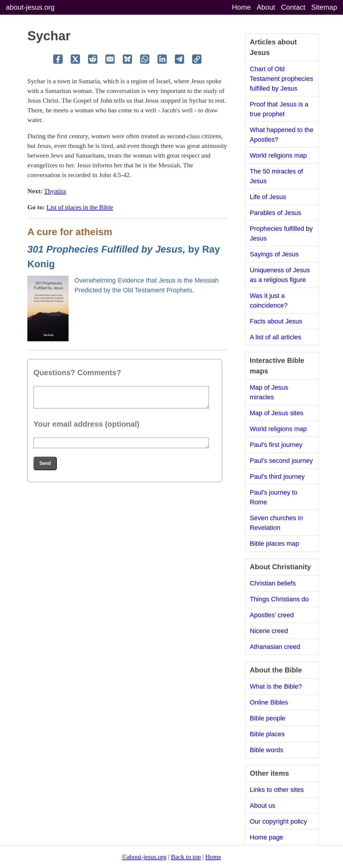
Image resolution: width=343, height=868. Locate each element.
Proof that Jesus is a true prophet (279, 109)
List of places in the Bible (80, 207)
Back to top (186, 857)
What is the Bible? (276, 686)
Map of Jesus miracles (269, 392)
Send (45, 463)
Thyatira (55, 191)
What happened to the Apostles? (282, 135)
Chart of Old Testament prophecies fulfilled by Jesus (281, 79)
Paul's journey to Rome (274, 497)
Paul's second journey (281, 461)
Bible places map (274, 544)
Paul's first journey (276, 445)
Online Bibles (269, 702)
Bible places (267, 734)
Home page (267, 837)
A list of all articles (275, 337)
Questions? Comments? (77, 373)
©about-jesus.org (144, 857)
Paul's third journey (277, 476)
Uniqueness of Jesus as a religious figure (280, 275)
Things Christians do (279, 599)
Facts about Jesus (276, 321)
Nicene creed (269, 631)
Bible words (267, 750)
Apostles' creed (272, 615)
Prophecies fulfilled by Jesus (281, 233)
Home (241, 7)
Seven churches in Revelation (276, 523)
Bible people (268, 718)
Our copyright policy (278, 821)
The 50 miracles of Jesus (276, 176)
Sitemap (324, 7)
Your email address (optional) (86, 424)
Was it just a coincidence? (269, 301)
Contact (293, 7)
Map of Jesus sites (277, 413)
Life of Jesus (268, 197)
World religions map (278, 155)
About (266, 7)
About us (263, 806)
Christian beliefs (273, 583)
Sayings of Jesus (274, 254)
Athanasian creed (275, 647)
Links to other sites (277, 790)
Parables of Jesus (275, 213)
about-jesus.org (30, 7)
